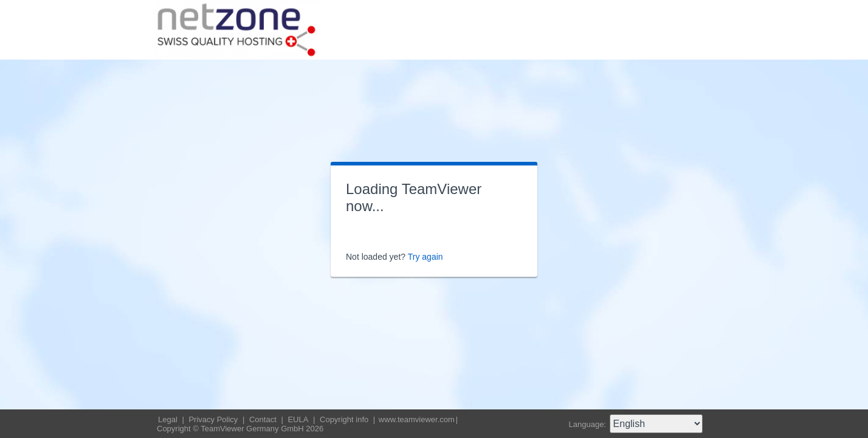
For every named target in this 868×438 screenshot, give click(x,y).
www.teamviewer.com (417, 419)
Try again (425, 257)
